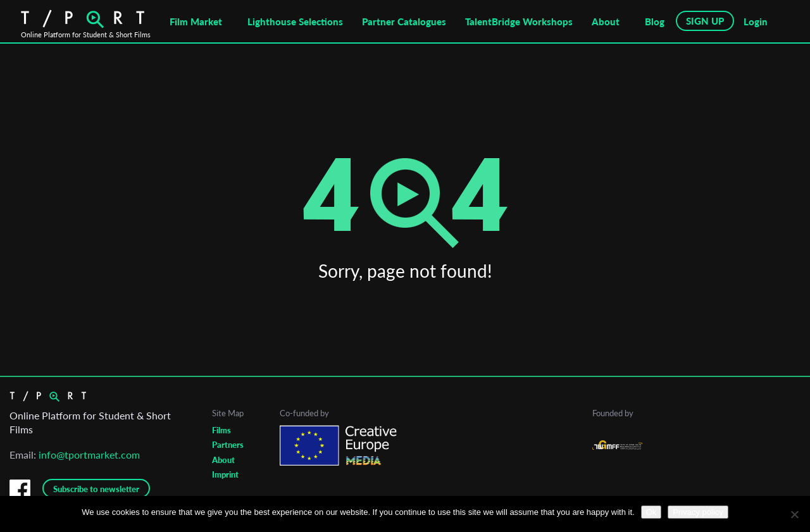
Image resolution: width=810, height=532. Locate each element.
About (606, 22)
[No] (794, 514)
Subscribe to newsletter (96, 489)
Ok (651, 512)
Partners (228, 445)
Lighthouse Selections (295, 22)
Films (221, 430)
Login (756, 22)
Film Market (196, 22)
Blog (655, 22)
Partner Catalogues (404, 22)
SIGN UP (705, 21)
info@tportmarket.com (89, 455)
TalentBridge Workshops (519, 22)
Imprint (225, 474)
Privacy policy (698, 512)
